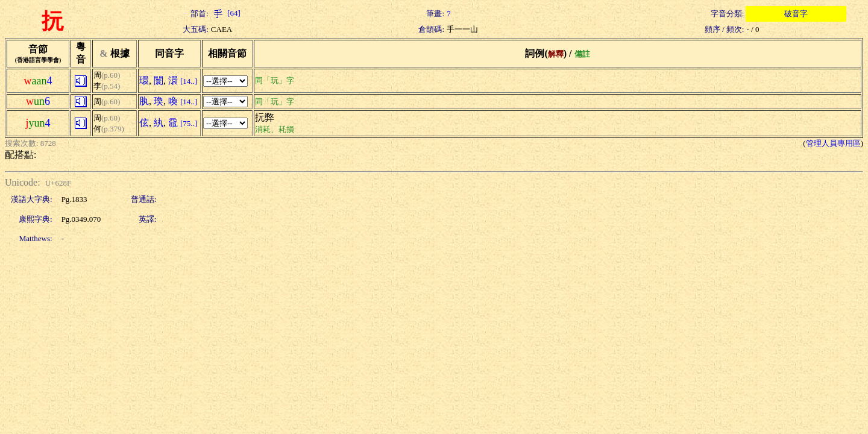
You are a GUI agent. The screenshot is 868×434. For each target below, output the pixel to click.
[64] (226, 13)
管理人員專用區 (833, 143)
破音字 (796, 14)
